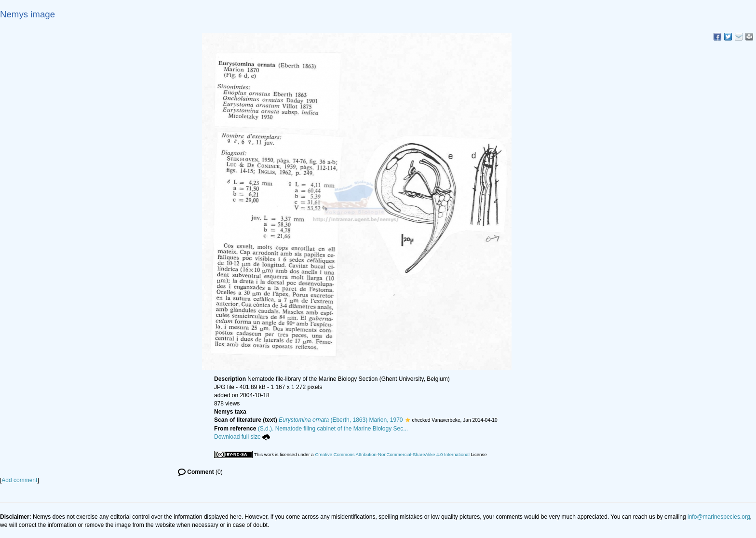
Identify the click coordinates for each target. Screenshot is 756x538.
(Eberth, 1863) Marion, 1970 (341, 420)
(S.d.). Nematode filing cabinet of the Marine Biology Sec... (333, 429)
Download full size (242, 437)
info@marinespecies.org (719, 517)
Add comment (19, 480)
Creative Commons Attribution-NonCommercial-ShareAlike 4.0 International (392, 454)
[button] (408, 420)
